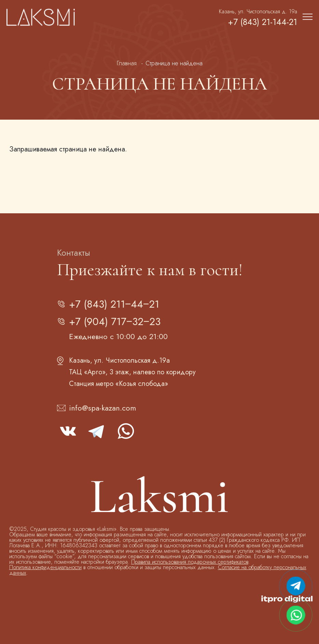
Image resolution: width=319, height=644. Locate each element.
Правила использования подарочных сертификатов (190, 562)
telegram (97, 431)
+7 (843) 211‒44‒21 (114, 304)
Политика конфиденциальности (45, 567)
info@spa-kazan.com (102, 408)
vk (68, 431)
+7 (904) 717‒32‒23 (115, 321)
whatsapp (125, 431)
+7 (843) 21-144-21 (262, 22)
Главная (127, 63)
